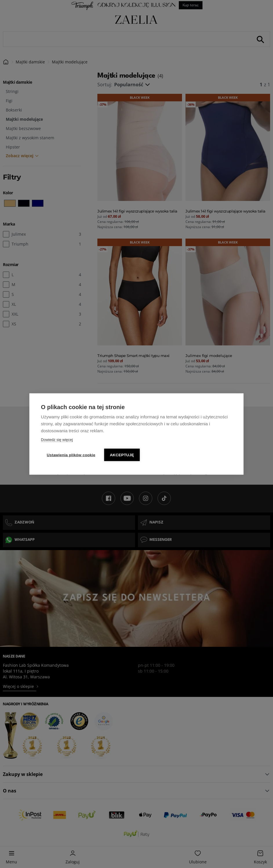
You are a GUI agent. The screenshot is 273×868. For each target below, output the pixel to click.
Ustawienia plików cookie (71, 455)
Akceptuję (122, 455)
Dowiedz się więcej (57, 440)
